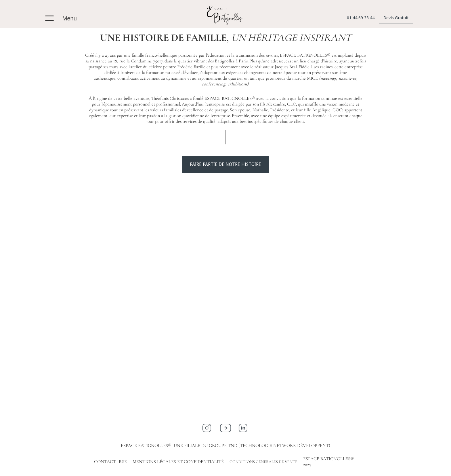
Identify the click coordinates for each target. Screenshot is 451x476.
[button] (64, 17)
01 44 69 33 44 (361, 18)
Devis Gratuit (396, 18)
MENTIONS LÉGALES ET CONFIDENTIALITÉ (178, 462)
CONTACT (105, 462)
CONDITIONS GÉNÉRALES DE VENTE (263, 462)
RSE (123, 462)
